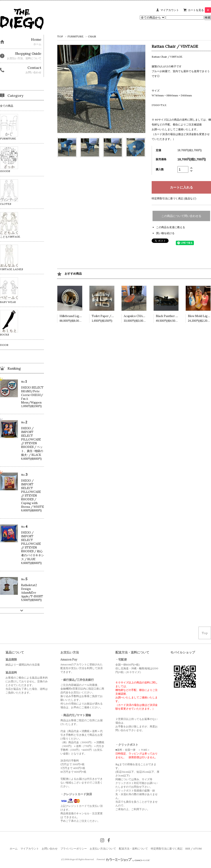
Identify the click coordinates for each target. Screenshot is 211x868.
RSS (188, 849)
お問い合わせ (50, 849)
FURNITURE (75, 36)
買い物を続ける (165, 233)
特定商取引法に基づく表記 (167, 849)
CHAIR (92, 36)
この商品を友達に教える (171, 227)
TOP (60, 36)
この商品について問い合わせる (181, 216)
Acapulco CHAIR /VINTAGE (143, 316)
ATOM (197, 849)
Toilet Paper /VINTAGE (108, 316)
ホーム (14, 849)
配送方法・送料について (133, 849)
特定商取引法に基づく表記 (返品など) (174, 198)
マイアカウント (170, 10)
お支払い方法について (103, 849)
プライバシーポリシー (74, 849)
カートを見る (199, 10)
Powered (123, 859)
